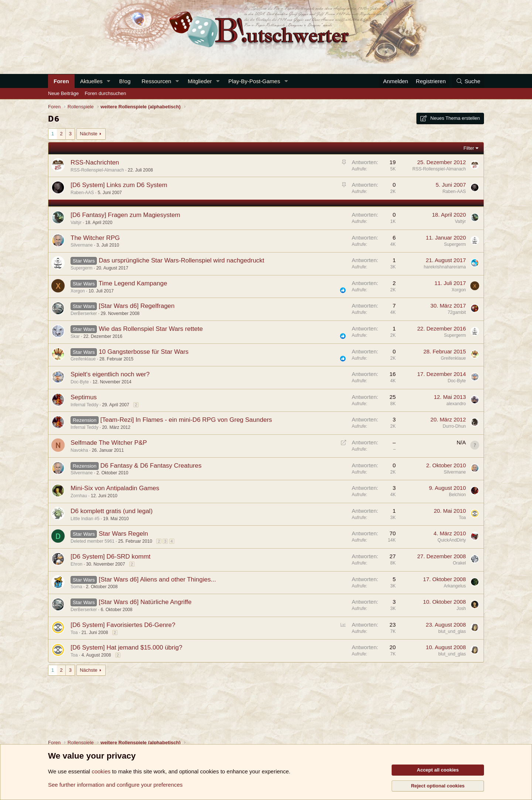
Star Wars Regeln (123, 534)
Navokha (79, 450)
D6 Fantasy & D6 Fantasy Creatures (151, 466)
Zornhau (79, 496)
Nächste (89, 134)
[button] (108, 81)
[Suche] (468, 81)
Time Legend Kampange (133, 283)
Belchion (457, 495)
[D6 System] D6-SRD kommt (110, 557)
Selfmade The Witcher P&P (109, 443)
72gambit (457, 312)
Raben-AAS (82, 193)
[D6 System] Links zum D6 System (119, 185)
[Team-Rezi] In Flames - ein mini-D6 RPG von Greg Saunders (186, 420)
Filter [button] (469, 148)
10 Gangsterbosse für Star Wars (144, 352)
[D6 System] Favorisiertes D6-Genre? (123, 625)
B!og (125, 81)
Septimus (84, 397)
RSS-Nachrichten (95, 162)
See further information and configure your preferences (115, 785)
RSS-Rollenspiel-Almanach (97, 170)
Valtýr (76, 223)
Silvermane (82, 245)
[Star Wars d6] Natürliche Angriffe (145, 602)
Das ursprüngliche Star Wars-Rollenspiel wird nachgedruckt (181, 260)
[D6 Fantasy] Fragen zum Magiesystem (125, 215)
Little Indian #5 (85, 519)
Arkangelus (455, 586)
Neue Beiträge (63, 93)
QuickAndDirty (452, 540)
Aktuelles (91, 81)
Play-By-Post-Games (254, 81)
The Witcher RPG (95, 238)
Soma (76, 587)
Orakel (459, 563)
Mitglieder (200, 81)
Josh (461, 609)
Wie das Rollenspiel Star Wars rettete (151, 329)
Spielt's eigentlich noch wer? (110, 374)
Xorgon (78, 291)
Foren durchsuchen (105, 93)
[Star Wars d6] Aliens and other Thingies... (157, 579)
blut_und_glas (452, 631)
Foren (61, 81)
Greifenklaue (83, 359)
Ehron (76, 564)
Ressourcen (156, 81)
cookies (101, 771)
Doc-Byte (80, 382)
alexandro (456, 404)
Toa (462, 518)
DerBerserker (84, 313)
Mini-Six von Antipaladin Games (115, 488)
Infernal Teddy (84, 405)
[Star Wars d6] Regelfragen (137, 306)
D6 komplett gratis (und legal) (112, 511)
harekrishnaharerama (445, 267)
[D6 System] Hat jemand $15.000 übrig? (126, 648)
